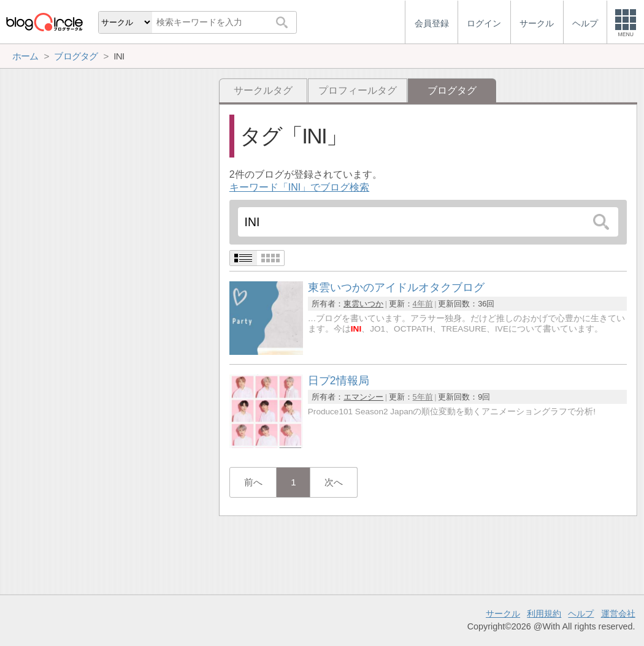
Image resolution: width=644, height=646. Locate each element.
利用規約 (544, 614)
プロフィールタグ (358, 90)
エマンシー (363, 397)
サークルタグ (263, 90)
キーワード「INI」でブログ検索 (299, 187)
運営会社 (618, 614)
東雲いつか (363, 304)
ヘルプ (581, 614)
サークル (503, 614)
